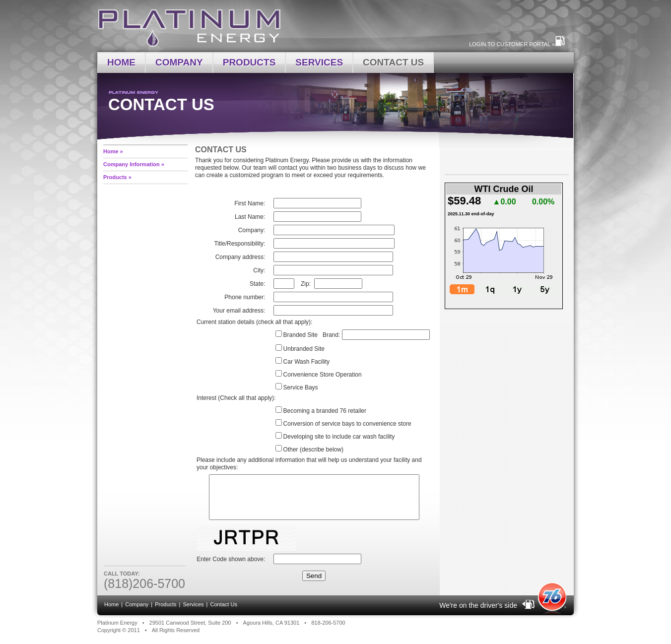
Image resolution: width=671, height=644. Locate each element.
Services (319, 62)
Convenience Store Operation (323, 375)
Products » (117, 177)
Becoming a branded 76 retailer (325, 411)
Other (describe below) (313, 450)
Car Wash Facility (307, 362)
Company (179, 62)
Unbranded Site (304, 349)
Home (121, 62)
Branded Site (301, 335)
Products (249, 62)
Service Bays (301, 387)
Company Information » (134, 164)
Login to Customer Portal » (513, 44)
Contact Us (393, 62)
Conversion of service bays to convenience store (347, 424)
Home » (113, 151)
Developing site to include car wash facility (339, 437)
